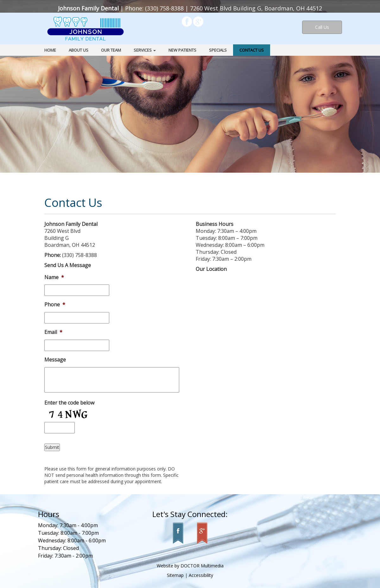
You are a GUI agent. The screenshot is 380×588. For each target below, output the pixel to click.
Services (145, 50)
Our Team (111, 50)
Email (53, 332)
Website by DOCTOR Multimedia (190, 566)
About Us (79, 50)
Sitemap (175, 575)
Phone (55, 305)
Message (55, 360)
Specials (218, 50)
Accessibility (201, 575)
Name (54, 277)
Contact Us (252, 50)
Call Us (322, 27)
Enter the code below (69, 403)
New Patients (182, 50)
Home (50, 50)
